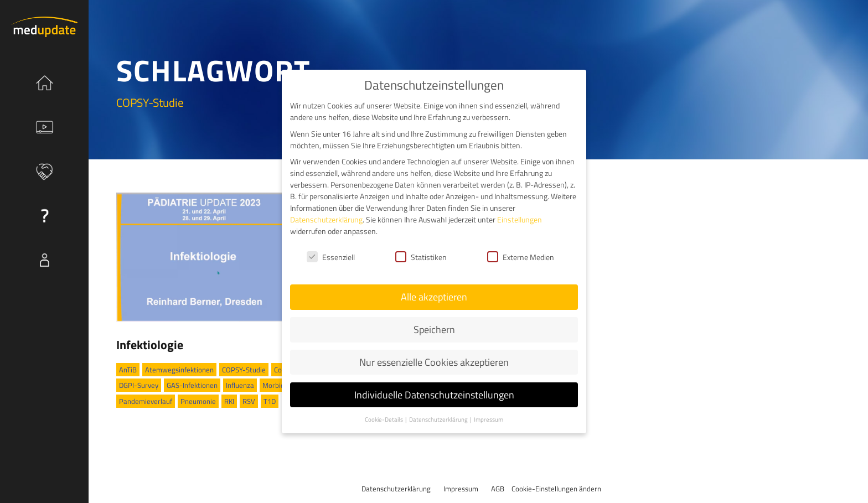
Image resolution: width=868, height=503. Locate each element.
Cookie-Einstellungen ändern (556, 489)
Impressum (461, 489)
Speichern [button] (434, 329)
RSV (249, 401)
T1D (270, 401)
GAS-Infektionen (192, 385)
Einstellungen (520, 219)
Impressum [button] (489, 419)
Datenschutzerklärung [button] (439, 419)
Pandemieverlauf (146, 401)
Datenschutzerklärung (396, 489)
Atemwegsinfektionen (179, 370)
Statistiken (421, 256)
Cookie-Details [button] (384, 419)
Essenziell (331, 256)
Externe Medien (521, 256)
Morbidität (279, 385)
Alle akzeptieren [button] (434, 296)
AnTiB (128, 370)
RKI (229, 401)
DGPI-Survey (139, 385)
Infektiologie (150, 345)
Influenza (240, 385)
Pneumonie (198, 401)
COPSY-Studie (244, 370)
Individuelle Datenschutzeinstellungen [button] (434, 394)
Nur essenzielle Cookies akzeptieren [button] (434, 362)
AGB (498, 489)
